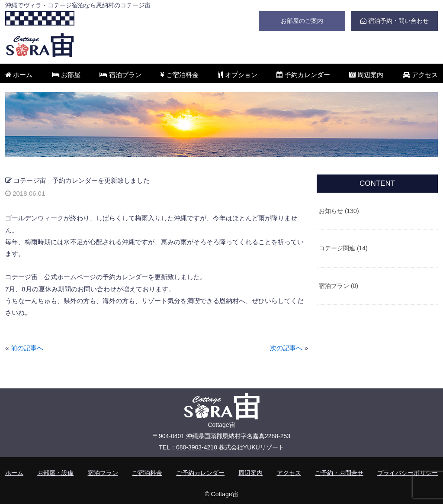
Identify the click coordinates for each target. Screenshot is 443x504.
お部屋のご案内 (302, 21)
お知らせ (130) (339, 211)
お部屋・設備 (55, 473)
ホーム (19, 75)
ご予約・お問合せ (339, 473)
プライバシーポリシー (408, 473)
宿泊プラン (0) (339, 286)
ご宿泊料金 (180, 75)
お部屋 (66, 75)
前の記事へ (27, 348)
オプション (238, 75)
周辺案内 (366, 75)
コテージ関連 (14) (343, 248)
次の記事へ (286, 348)
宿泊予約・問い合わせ (395, 21)
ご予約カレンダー (200, 473)
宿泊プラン (120, 75)
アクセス (420, 75)
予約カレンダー (303, 75)
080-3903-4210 (197, 447)
